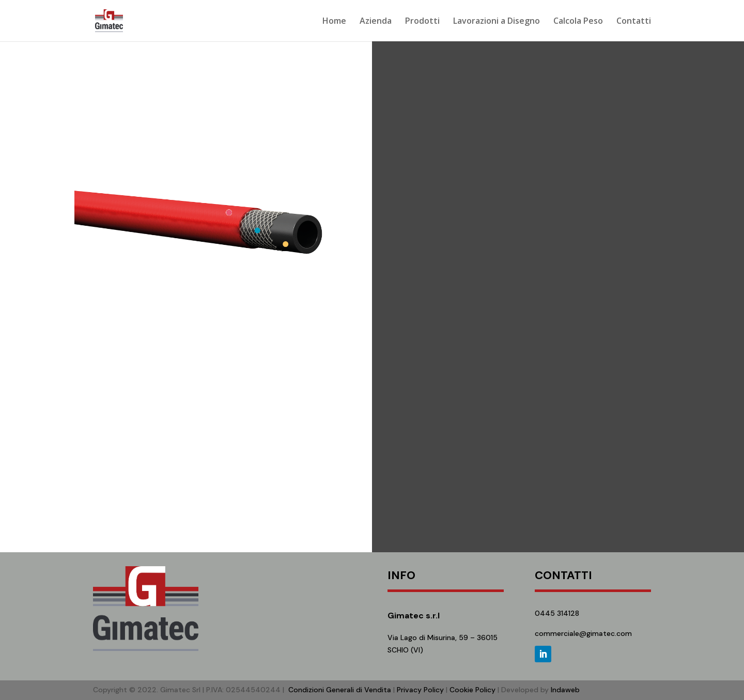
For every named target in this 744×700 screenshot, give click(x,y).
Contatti (634, 22)
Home (334, 22)
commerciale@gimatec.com (583, 633)
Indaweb (565, 690)
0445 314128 (557, 613)
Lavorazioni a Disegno (497, 22)
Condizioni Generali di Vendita (340, 690)
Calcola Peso (578, 22)
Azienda (376, 22)
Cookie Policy (472, 690)
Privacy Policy (420, 690)
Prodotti (422, 22)
